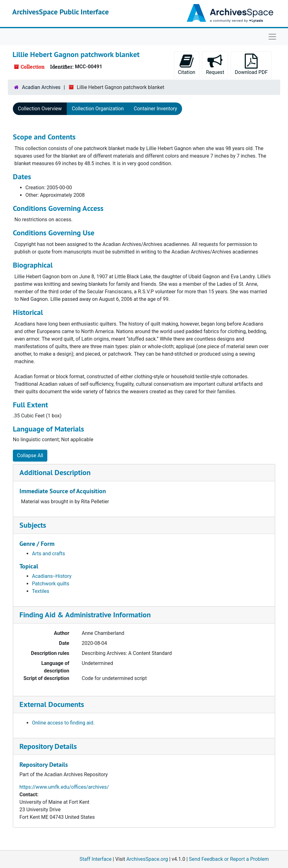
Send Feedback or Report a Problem (229, 859)
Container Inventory (155, 109)
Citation (187, 64)
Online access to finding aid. (63, 723)
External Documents (52, 704)
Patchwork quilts (51, 584)
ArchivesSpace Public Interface (60, 12)
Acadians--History (52, 576)
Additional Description (55, 472)
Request (215, 64)
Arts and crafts (48, 554)
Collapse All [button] (30, 455)
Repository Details (48, 746)
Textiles (41, 591)
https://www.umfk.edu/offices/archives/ (64, 787)
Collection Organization (98, 109)
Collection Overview (40, 109)
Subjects (33, 525)
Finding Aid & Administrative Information (85, 615)
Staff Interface (96, 859)
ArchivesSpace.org (147, 859)
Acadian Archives (41, 87)
